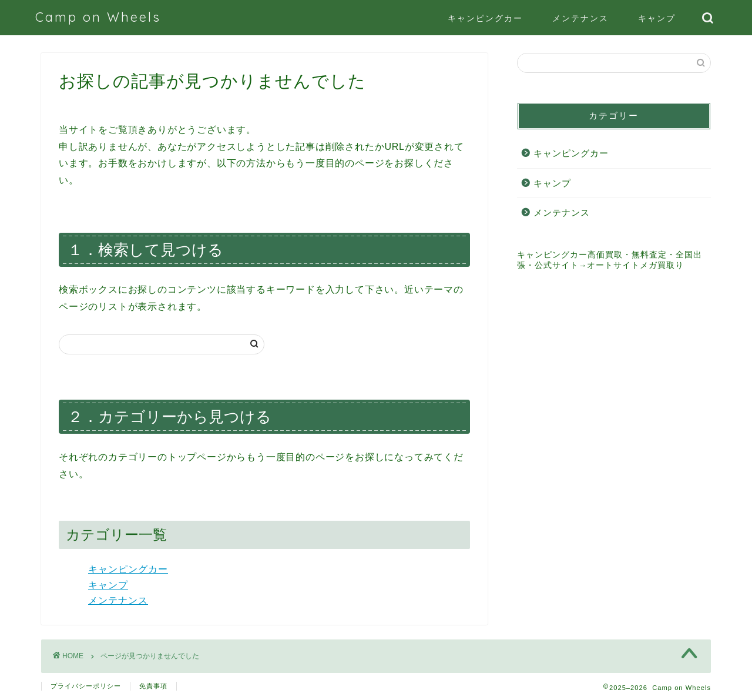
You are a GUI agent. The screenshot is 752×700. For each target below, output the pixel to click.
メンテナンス (580, 18)
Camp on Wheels (98, 17)
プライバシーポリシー (86, 686)
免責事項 (153, 686)
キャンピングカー (485, 18)
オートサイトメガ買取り (635, 265)
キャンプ (657, 18)
